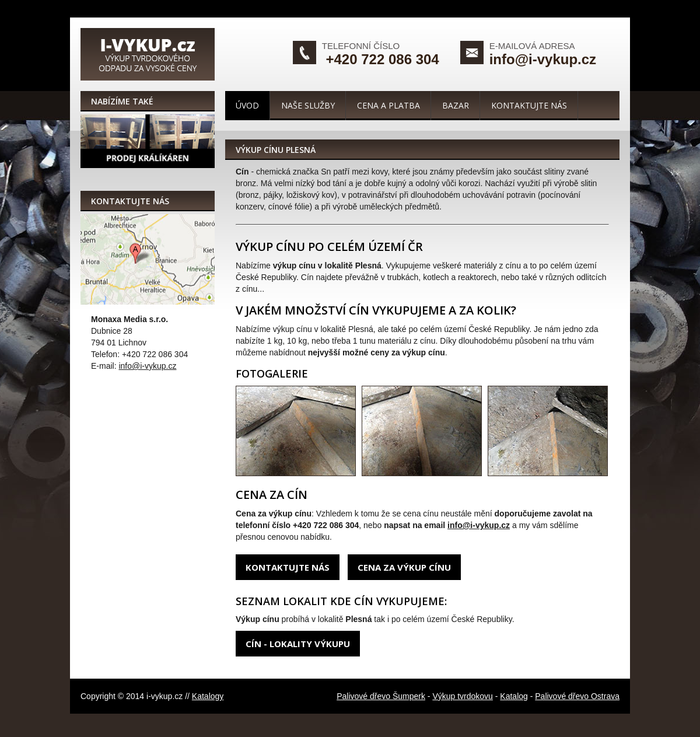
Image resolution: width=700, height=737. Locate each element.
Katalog (514, 696)
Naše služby (308, 105)
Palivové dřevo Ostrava (577, 696)
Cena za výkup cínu (404, 567)
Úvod (247, 105)
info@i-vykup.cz (543, 59)
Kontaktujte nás (529, 105)
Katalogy (208, 696)
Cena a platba (388, 105)
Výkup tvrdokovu (463, 696)
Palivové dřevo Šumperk (381, 696)
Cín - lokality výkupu (298, 644)
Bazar (456, 105)
